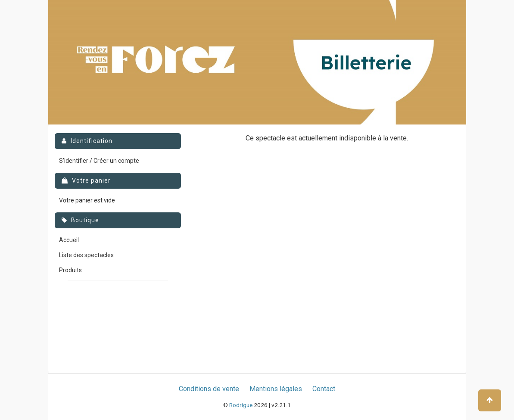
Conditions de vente (209, 389)
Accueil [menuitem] (69, 240)
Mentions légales (276, 389)
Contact (324, 389)
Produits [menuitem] (70, 270)
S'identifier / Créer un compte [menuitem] (99, 161)
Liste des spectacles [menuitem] (86, 255)
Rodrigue (241, 405)
